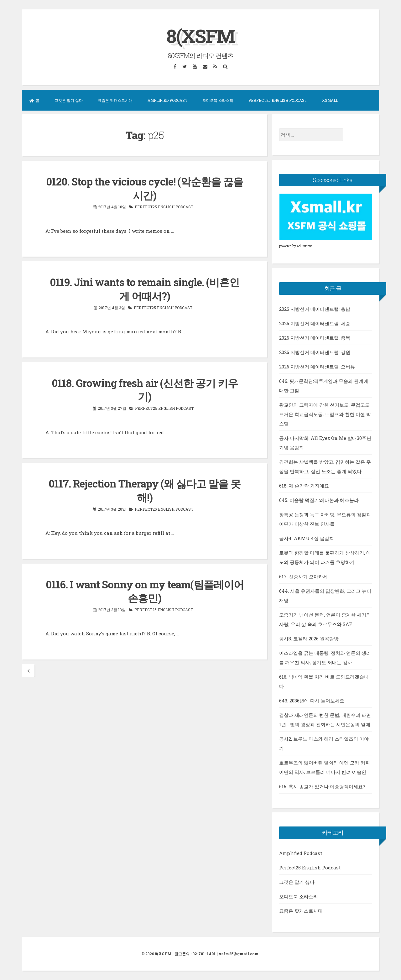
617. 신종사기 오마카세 (303, 576)
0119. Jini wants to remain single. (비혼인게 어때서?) (145, 288)
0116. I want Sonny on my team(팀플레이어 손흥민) (145, 589)
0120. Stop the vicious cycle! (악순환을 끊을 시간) (145, 188)
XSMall (330, 100)
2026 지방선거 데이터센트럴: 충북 (315, 337)
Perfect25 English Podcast (278, 100)
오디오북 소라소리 (218, 100)
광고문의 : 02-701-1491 (195, 954)
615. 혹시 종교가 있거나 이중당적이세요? (322, 786)
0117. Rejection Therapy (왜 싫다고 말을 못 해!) (145, 489)
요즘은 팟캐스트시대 (115, 100)
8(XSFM (201, 36)
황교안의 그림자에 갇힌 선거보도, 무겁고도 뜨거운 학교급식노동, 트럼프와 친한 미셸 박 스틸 (325, 414)
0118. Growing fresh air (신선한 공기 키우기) (145, 388)
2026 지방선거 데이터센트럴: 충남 (315, 309)
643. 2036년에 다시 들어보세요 (312, 700)
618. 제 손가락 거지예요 (304, 485)
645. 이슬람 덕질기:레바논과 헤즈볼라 (319, 500)
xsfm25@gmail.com (239, 954)
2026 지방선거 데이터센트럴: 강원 (315, 352)
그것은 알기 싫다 (69, 100)
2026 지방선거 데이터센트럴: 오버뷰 (317, 366)
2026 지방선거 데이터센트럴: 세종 (315, 323)
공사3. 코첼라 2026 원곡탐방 (309, 638)
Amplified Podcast (167, 100)
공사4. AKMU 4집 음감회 (307, 538)
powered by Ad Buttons (296, 246)
